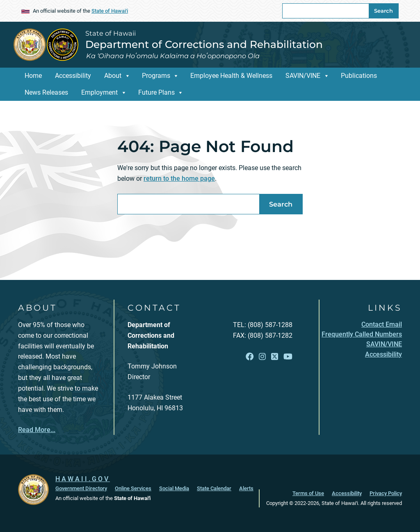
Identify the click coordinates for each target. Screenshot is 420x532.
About (113, 76)
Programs (156, 76)
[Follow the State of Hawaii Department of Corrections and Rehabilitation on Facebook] (250, 357)
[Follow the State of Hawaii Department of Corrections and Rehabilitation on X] (275, 357)
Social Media (174, 488)
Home (33, 76)
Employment (99, 92)
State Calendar (214, 488)
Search (383, 11)
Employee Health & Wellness (231, 76)
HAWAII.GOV (83, 479)
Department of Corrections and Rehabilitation (204, 44)
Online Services (133, 488)
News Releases (46, 92)
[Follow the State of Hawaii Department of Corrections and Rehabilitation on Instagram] (262, 357)
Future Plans (156, 92)
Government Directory (81, 488)
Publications (359, 76)
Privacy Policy (386, 493)
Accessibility (73, 76)
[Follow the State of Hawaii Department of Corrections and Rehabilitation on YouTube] (288, 357)
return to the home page (179, 178)
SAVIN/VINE (303, 76)
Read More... (37, 430)
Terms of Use (308, 493)
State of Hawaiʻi (110, 11)
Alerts (246, 488)
